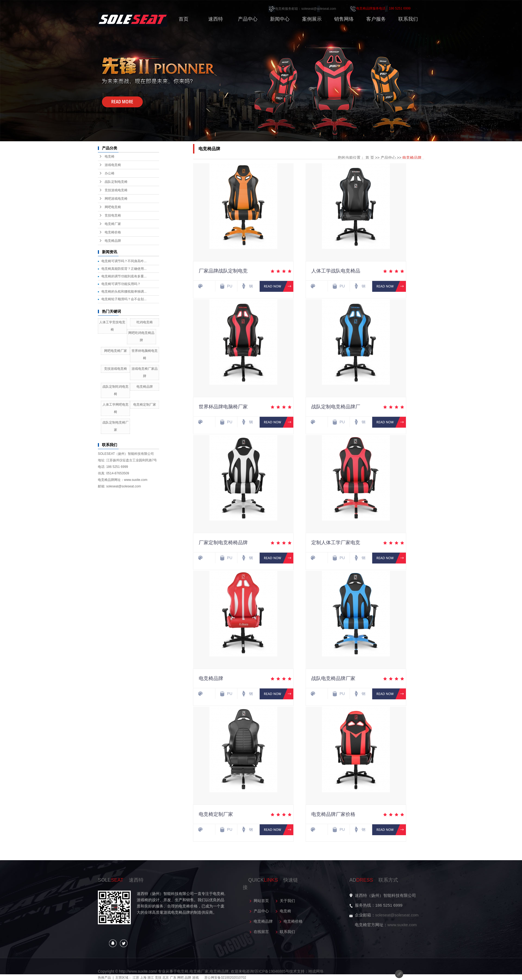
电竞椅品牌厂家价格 (333, 814)
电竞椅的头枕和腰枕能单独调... (124, 292)
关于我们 (287, 901)
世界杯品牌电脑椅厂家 (223, 407)
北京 (166, 978)
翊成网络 (316, 971)
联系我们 (408, 19)
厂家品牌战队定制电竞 (223, 271)
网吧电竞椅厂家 (116, 351)
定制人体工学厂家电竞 (336, 543)
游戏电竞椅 (113, 165)
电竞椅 (110, 156)
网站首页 (261, 901)
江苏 (136, 978)
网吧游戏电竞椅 (116, 199)
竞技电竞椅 (113, 215)
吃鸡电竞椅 (145, 322)
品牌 (188, 978)
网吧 (181, 978)
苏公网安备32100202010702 (225, 978)
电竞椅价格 (113, 232)
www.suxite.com (402, 925)
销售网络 (344, 19)
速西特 (216, 19)
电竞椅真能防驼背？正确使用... (124, 269)
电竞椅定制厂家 (145, 405)
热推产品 (104, 978)
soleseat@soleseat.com (397, 915)
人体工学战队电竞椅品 (336, 271)
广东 (173, 978)
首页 (184, 19)
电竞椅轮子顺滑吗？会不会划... (124, 299)
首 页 (370, 158)
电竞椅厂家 (113, 224)
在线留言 (261, 932)
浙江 (151, 978)
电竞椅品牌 (113, 241)
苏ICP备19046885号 (272, 971)
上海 (143, 978)
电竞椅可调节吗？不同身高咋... (124, 261)
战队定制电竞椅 (116, 182)
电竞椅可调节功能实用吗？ (121, 284)
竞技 (158, 978)
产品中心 (248, 19)
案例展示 (312, 19)
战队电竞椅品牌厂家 (333, 678)
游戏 (195, 978)
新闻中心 (280, 19)
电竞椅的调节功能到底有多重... (124, 276)
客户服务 (376, 19)
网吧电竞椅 (113, 207)
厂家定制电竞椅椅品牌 (223, 543)
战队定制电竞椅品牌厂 (336, 407)
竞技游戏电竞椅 (116, 190)
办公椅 (110, 173)
